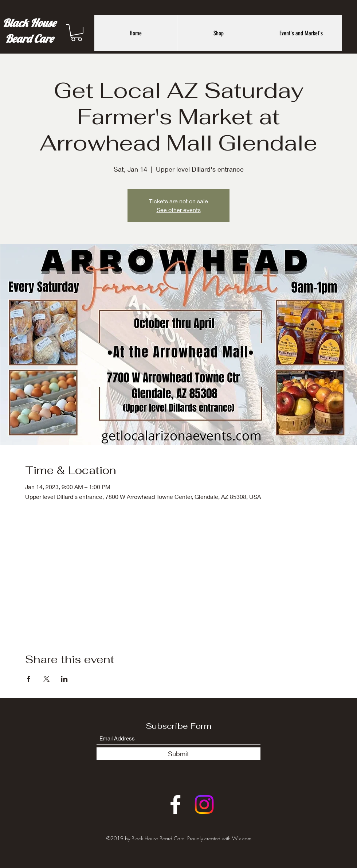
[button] (76, 33)
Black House (29, 23)
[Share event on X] (46, 679)
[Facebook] (175, 804)
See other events (179, 210)
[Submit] (178, 754)
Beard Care (29, 39)
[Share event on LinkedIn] (64, 679)
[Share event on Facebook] (29, 679)
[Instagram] (204, 804)
